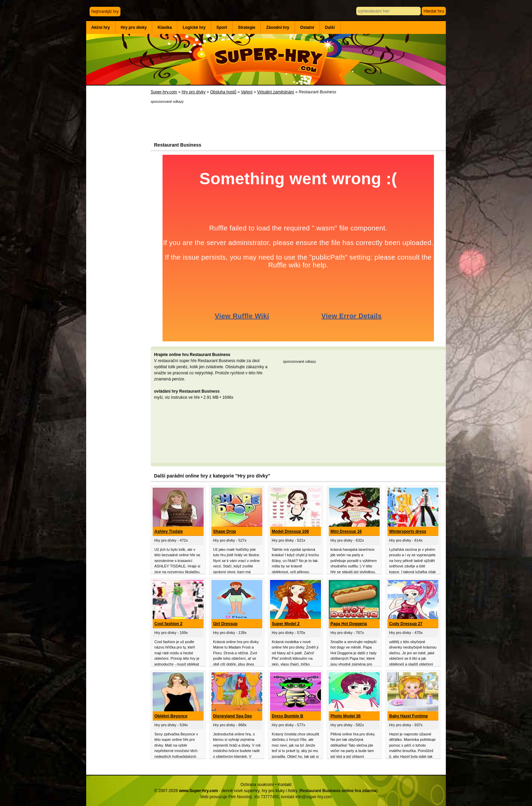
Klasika (165, 27)
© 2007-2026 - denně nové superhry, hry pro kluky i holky (226, 791)
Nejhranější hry (105, 12)
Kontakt (284, 785)
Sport (222, 27)
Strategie (246, 27)
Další (330, 27)
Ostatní (307, 27)
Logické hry (194, 27)
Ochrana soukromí (257, 785)
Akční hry (101, 27)
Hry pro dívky (134, 27)
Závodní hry (278, 27)
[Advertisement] (118, 197)
